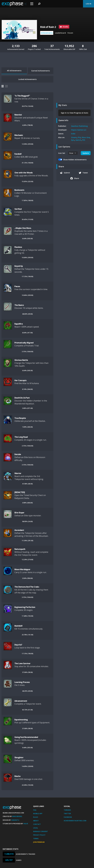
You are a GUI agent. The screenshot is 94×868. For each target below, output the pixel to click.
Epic (73, 140)
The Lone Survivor (22, 663)
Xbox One (86, 137)
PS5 (84, 140)
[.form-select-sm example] (73, 153)
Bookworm (19, 190)
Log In (88, 4)
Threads (67, 810)
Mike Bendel (17, 816)
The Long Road (21, 437)
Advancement (21, 701)
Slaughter (19, 757)
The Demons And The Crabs (27, 587)
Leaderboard (60, 33)
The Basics (19, 305)
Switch (78, 140)
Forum (70, 33)
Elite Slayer (19, 513)
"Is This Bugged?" (22, 96)
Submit (65, 173)
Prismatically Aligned (24, 343)
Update (86, 153)
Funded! (18, 154)
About (36, 821)
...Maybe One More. (23, 228)
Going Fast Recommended (26, 737)
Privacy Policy (39, 835)
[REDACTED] (20, 492)
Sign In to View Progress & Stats (74, 113)
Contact (37, 824)
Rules (36, 817)
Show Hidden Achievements (75, 160)
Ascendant (19, 530)
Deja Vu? (18, 645)
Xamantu (15, 820)
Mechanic (19, 135)
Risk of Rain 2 (48, 27)
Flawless (18, 247)
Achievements (47, 33)
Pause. (17, 286)
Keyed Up (19, 266)
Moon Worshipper (22, 569)
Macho (17, 776)
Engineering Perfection (25, 607)
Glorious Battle (21, 360)
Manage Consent (41, 831)
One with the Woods (24, 173)
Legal (36, 828)
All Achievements (14, 71)
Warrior (18, 473)
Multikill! (18, 626)
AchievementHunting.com (75, 821)
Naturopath (20, 549)
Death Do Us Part (22, 398)
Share (75, 178)
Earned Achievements (41, 71)
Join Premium (39, 842)
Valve (26, 824)
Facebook (68, 817)
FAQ (35, 810)
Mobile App (38, 814)
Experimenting (21, 720)
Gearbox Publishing (79, 126)
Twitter (67, 814)
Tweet (83, 173)
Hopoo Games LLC (79, 130)
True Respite (20, 418)
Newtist (18, 115)
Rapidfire (19, 324)
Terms (36, 838)
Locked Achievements (27, 79)
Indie (73, 134)
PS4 (79, 137)
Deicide (18, 454)
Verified (18, 209)
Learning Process (22, 682)
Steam (74, 137)
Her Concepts (20, 380)
